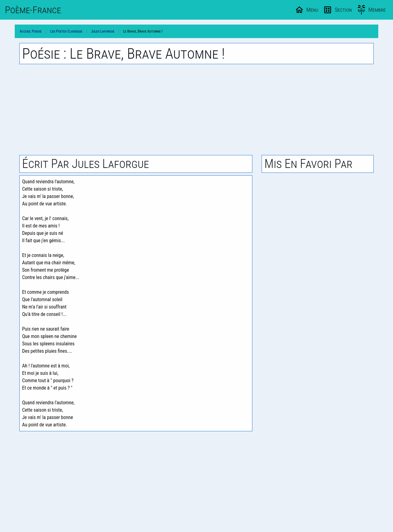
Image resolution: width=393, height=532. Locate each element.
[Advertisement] (196, 110)
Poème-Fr (33, 10)
